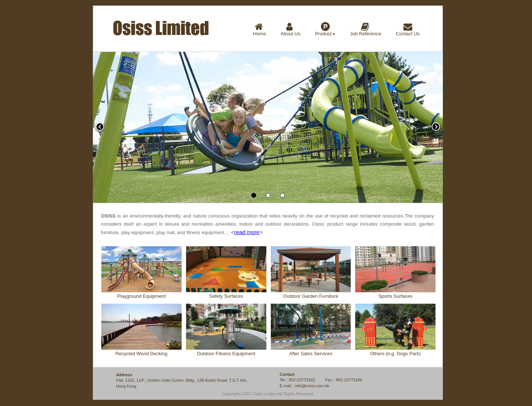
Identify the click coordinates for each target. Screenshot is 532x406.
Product (325, 29)
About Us (290, 29)
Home (260, 29)
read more (247, 232)
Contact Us (408, 29)
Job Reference (366, 29)
